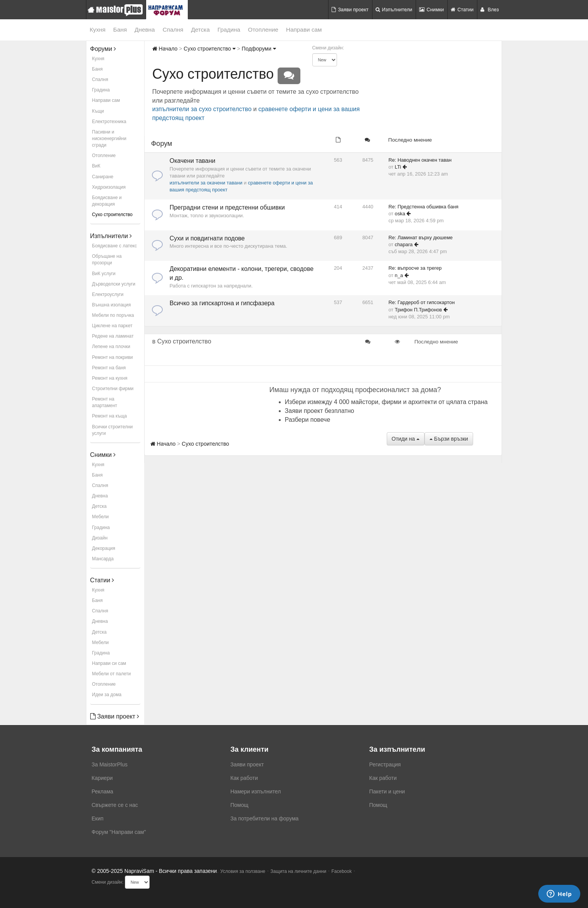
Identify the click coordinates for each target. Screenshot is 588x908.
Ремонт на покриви (113, 357)
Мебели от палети (112, 674)
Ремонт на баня (109, 368)
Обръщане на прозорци (107, 260)
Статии (462, 9)
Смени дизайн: (328, 48)
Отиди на (406, 439)
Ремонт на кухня (110, 378)
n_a (399, 275)
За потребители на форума (265, 818)
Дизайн (100, 538)
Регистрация (385, 764)
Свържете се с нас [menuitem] (115, 805)
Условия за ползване (243, 871)
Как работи (244, 778)
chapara (404, 244)
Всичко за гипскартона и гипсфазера (222, 303)
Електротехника (109, 122)
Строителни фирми (113, 389)
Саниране (103, 177)
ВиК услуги (104, 274)
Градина (229, 30)
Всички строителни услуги (113, 430)
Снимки (431, 9)
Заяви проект (350, 9)
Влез (489, 9)
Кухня (98, 30)
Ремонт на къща (110, 416)
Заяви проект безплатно (320, 411)
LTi (398, 167)
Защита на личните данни (298, 871)
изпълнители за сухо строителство (202, 109)
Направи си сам (109, 663)
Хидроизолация (109, 187)
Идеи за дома (107, 695)
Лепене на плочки (111, 347)
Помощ (240, 805)
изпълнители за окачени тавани (206, 183)
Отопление (263, 30)
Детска (200, 30)
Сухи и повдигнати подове (207, 238)
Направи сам (304, 30)
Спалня (173, 30)
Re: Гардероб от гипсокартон (422, 302)
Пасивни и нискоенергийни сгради (109, 139)
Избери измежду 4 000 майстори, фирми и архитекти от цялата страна (386, 402)
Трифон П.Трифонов (418, 310)
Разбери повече (308, 420)
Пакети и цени (387, 791)
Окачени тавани (193, 161)
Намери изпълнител (256, 791)
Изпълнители (394, 9)
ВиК (96, 166)
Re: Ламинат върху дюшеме (421, 238)
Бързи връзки (449, 439)
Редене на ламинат (113, 336)
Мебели (100, 517)
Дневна (145, 30)
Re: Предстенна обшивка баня (424, 207)
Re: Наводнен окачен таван (420, 160)
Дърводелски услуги (114, 284)
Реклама (103, 791)
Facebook (342, 871)
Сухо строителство (112, 215)
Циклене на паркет (112, 326)
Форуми (103, 49)
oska (400, 214)
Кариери (102, 778)
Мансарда (103, 559)
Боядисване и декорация (107, 201)
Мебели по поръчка (113, 315)
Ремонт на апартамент (105, 402)
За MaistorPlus (110, 764)
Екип (98, 818)
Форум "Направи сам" (119, 832)
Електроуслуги (108, 294)
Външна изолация (112, 305)
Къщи (98, 111)
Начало (165, 49)
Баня (120, 30)
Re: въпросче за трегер (415, 268)
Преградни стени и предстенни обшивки (227, 207)
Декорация (104, 548)
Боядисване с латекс (115, 246)
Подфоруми (259, 49)
